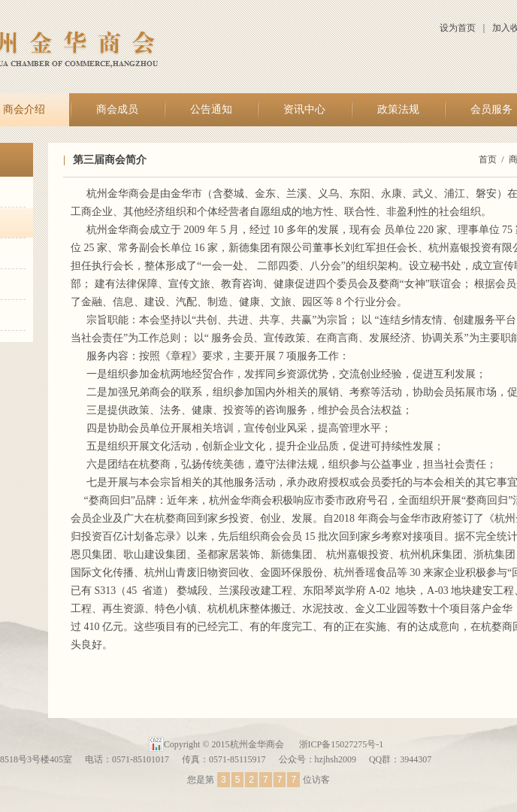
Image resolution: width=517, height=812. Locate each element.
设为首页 (458, 28)
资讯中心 (304, 109)
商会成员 (117, 109)
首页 (488, 159)
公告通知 (211, 109)
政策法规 (398, 109)
